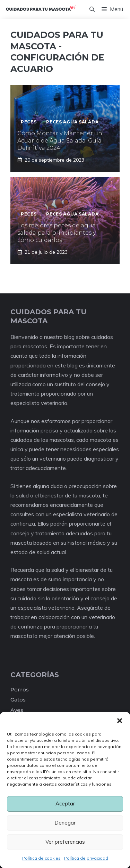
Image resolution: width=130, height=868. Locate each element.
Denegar (65, 823)
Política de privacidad (86, 858)
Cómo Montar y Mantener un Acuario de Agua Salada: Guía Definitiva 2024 (60, 141)
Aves (17, 710)
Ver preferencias (65, 842)
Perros (20, 689)
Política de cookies (41, 858)
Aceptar (65, 804)
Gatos (18, 700)
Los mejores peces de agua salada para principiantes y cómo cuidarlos (57, 233)
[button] (120, 721)
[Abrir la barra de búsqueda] (92, 9)
